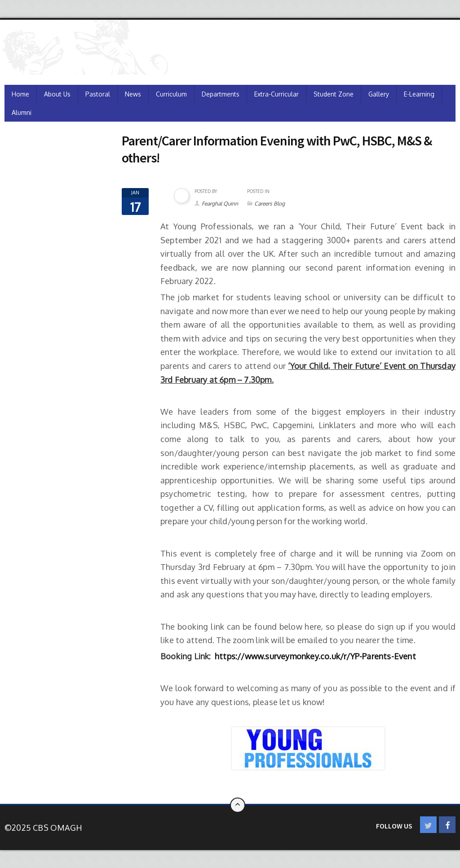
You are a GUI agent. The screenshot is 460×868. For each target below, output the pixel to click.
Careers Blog (270, 204)
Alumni (22, 112)
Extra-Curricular (276, 94)
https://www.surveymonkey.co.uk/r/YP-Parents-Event (315, 656)
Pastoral (98, 94)
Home (20, 94)
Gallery (379, 94)
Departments (221, 94)
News (133, 94)
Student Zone (334, 94)
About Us (57, 94)
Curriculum (171, 94)
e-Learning (419, 94)
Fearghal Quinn (220, 204)
